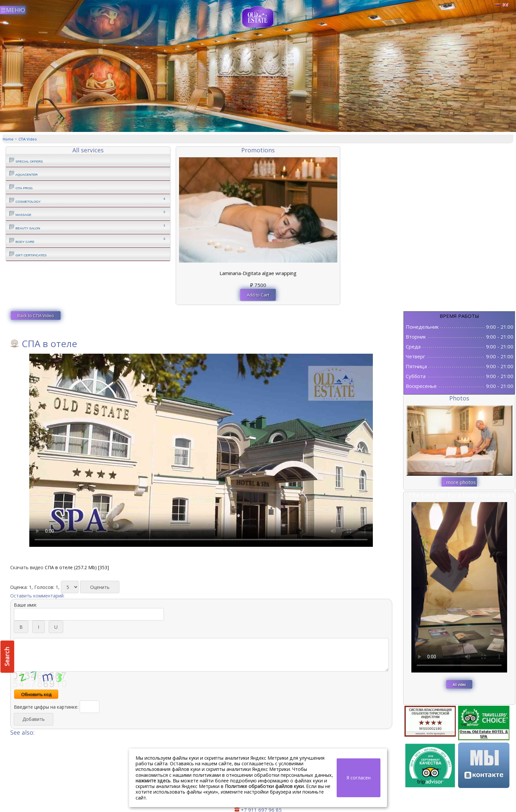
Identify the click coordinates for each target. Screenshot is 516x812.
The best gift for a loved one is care (459, 495)
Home (8, 139)
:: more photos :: (459, 483)
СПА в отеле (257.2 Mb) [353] (77, 567)
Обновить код (36, 694)
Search (7, 657)
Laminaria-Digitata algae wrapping (258, 273)
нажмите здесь (153, 781)
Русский (498, 5)
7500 (258, 285)
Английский (505, 5)
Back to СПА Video (36, 316)
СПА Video (28, 139)
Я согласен (359, 778)
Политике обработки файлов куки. (265, 786)
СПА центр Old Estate (258, 17)
